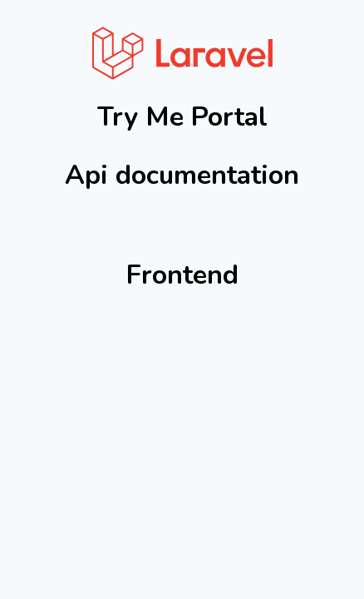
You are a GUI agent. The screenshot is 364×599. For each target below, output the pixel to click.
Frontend (182, 275)
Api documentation (182, 175)
